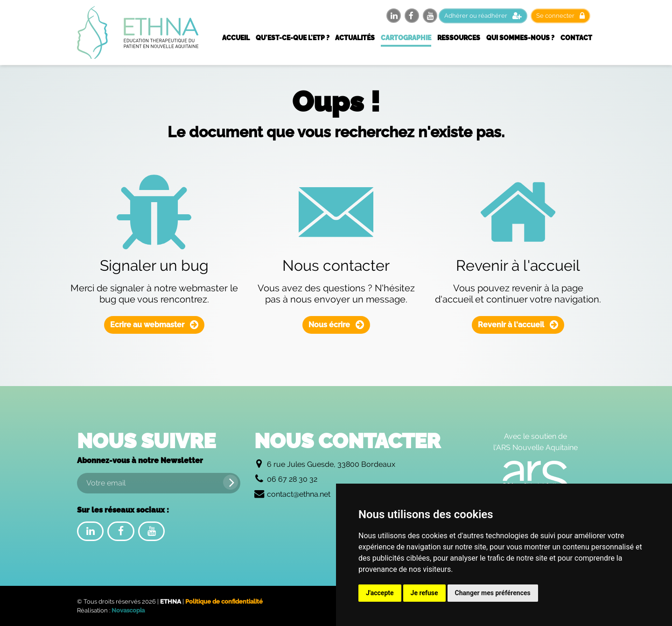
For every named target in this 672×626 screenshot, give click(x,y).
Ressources (459, 38)
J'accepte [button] (380, 593)
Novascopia (128, 610)
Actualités (355, 38)
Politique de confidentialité (224, 601)
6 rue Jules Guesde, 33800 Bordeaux (331, 464)
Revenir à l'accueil (518, 325)
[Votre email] (159, 483)
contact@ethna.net (299, 494)
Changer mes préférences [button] (493, 593)
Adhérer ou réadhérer (483, 16)
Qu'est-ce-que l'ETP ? (293, 38)
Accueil (236, 38)
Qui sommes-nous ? (520, 38)
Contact (576, 38)
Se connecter (560, 16)
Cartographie (406, 38)
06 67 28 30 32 (292, 479)
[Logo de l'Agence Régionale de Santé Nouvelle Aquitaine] (535, 479)
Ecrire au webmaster (154, 325)
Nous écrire (336, 325)
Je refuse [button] (424, 593)
